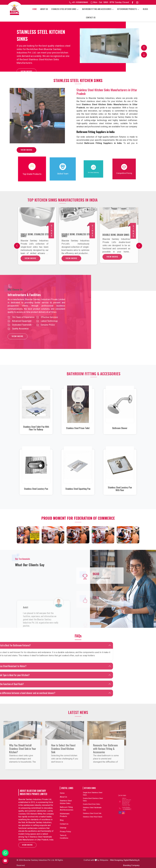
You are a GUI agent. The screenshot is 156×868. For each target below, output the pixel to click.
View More (27, 72)
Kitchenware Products (128, 9)
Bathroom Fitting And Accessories (98, 9)
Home (35, 9)
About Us (44, 9)
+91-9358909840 (79, 2)
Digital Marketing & (132, 860)
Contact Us (91, 17)
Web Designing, (117, 860)
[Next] (139, 246)
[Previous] (17, 246)
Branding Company (131, 865)
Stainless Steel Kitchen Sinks (65, 9)
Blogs (145, 9)
